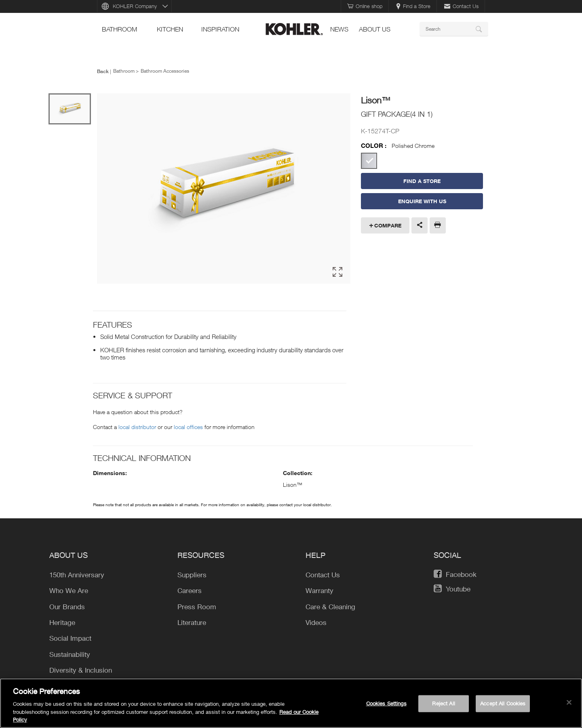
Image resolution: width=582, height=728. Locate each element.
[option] (224, 189)
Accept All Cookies (503, 703)
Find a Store (413, 6)
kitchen (170, 29)
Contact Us (461, 6)
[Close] (569, 703)
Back (103, 71)
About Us (375, 29)
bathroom (119, 29)
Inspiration (220, 29)
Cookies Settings (386, 703)
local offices (188, 427)
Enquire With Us (422, 201)
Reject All (443, 703)
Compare (388, 225)
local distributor (137, 427)
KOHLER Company (135, 6)
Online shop (365, 6)
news (339, 29)
